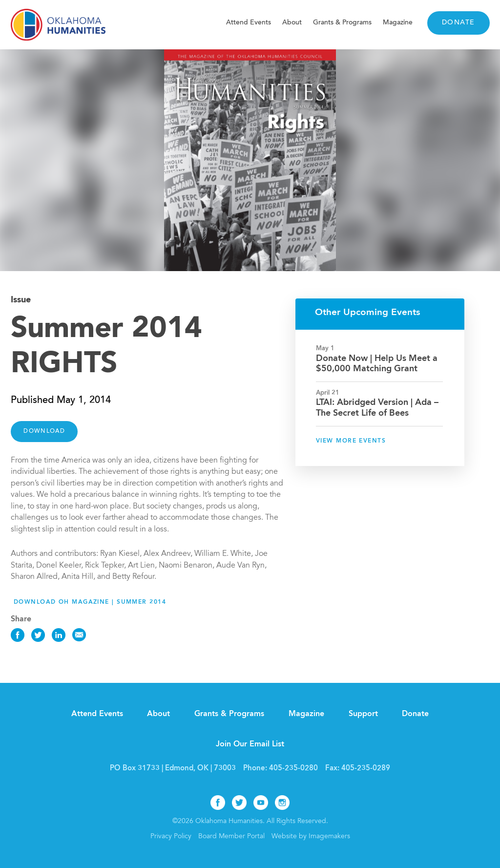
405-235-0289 (366, 769)
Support (363, 714)
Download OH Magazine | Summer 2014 (90, 602)
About (292, 23)
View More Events (351, 441)
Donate (458, 23)
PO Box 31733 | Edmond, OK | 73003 (173, 769)
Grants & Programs (342, 23)
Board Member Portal (231, 837)
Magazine (398, 23)
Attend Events (249, 23)
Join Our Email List (250, 744)
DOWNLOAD (44, 431)
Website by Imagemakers (311, 837)
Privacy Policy (171, 837)
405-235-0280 (293, 769)
